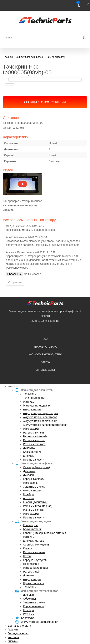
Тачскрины (30, 394)
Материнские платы (35, 568)
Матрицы (29, 402)
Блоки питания (32, 452)
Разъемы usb (31, 572)
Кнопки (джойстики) (35, 502)
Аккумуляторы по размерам (40, 413)
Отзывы (13, 641)
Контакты (13, 637)
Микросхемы (31, 429)
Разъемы (29, 614)
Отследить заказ (18, 633)
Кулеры (28, 548)
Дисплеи (28, 475)
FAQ (45, 339)
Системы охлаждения (37, 545)
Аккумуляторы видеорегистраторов (45, 425)
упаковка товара (45, 347)
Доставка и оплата (19, 626)
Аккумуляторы (32, 409)
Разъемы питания (34, 433)
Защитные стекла (34, 487)
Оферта (45, 362)
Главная (8, 57)
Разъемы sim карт (34, 444)
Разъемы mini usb (34, 440)
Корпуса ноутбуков (35, 560)
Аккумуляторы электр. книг (40, 421)
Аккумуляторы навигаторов (40, 417)
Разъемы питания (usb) (38, 506)
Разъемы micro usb (35, 436)
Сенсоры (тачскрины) (36, 467)
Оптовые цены (45, 370)
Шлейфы (29, 456)
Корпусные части (34, 479)
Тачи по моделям (34, 398)
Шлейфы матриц (34, 541)
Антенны (29, 498)
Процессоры (31, 564)
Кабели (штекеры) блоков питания (45, 533)
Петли (27, 556)
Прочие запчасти (34, 460)
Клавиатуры (31, 525)
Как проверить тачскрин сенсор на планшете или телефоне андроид (22, 205)
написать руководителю (45, 355)
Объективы (30, 599)
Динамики (29, 448)
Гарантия (13, 630)
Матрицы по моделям (37, 406)
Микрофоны (31, 483)
